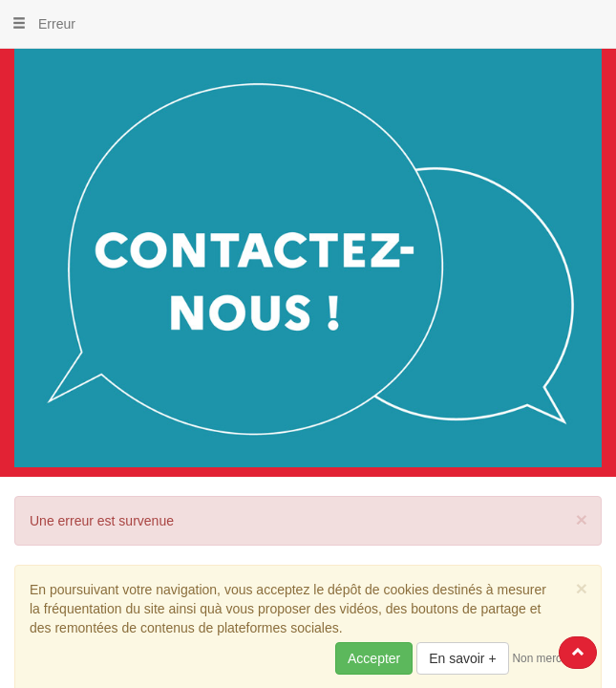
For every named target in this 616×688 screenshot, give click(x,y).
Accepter (374, 658)
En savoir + (462, 658)
